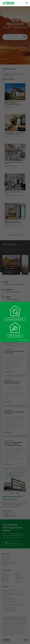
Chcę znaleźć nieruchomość (15, 319)
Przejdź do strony (23, 340)
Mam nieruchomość (15, 336)
